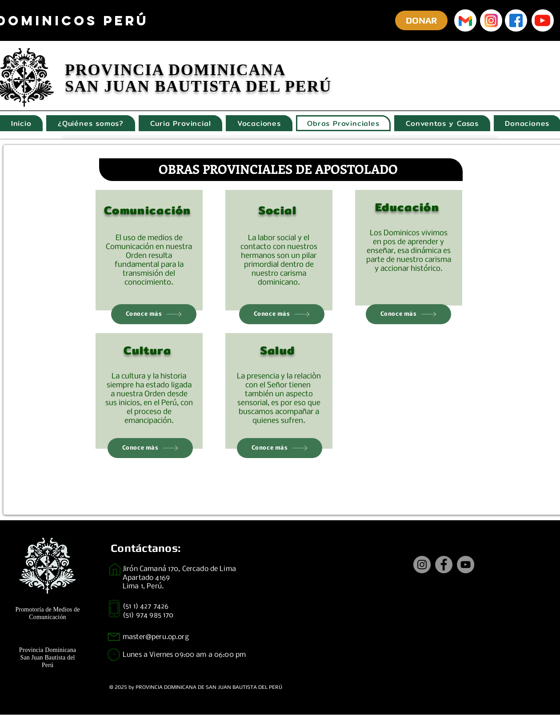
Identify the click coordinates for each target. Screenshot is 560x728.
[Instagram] (422, 565)
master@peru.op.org (156, 637)
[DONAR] (421, 20)
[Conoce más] (154, 314)
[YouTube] (466, 565)
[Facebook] (444, 565)
